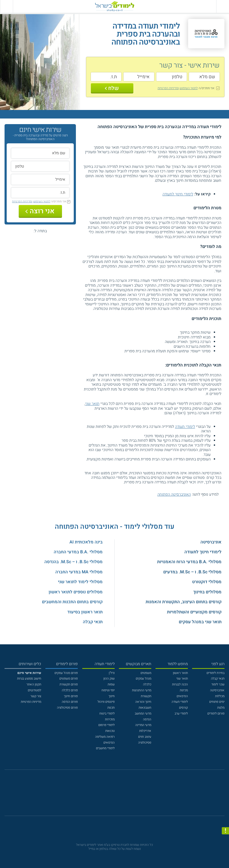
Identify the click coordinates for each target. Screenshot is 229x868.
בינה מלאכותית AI (86, 542)
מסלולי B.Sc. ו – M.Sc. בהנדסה (73, 562)
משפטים (146, 673)
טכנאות (110, 731)
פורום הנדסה (70, 702)
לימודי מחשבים (105, 748)
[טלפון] (172, 77)
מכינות (184, 690)
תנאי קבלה (93, 622)
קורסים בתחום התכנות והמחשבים (72, 602)
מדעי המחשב (143, 713)
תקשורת (146, 696)
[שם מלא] (204, 77)
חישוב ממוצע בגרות (29, 678)
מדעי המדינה (143, 725)
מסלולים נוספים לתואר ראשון (76, 592)
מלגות (221, 708)
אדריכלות (145, 731)
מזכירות (110, 719)
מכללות (220, 696)
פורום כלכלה (70, 690)
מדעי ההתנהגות (142, 690)
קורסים (183, 708)
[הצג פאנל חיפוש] (6, 6)
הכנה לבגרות (180, 684)
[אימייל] (139, 77)
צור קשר (36, 696)
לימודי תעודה (185, 427)
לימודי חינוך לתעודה (178, 194)
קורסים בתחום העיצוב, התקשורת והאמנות (184, 602)
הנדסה (147, 719)
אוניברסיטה (211, 542)
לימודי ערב (181, 713)
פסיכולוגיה (145, 743)
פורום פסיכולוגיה (67, 708)
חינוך (112, 696)
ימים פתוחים (217, 702)
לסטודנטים (34, 690)
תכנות (111, 708)
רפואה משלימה (105, 737)
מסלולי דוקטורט (207, 582)
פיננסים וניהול (106, 702)
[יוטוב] (120, 795)
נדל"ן (112, 673)
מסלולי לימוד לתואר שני (80, 582)
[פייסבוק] (111, 795)
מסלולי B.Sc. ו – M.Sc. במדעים (192, 572)
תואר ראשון (180, 673)
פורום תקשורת (69, 684)
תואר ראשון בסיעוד (85, 612)
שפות (111, 684)
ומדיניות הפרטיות (168, 88)
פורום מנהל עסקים (66, 673)
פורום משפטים (69, 678)
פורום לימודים (216, 713)
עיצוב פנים (145, 737)
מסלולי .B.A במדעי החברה (78, 552)
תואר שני (92, 404)
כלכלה (147, 684)
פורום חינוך (71, 696)
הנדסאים (182, 696)
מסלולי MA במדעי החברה (79, 572)
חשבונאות (145, 708)
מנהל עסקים (143, 678)
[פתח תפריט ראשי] (223, 6)
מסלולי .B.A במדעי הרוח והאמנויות (189, 562)
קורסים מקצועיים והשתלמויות (194, 612)
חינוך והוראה (143, 702)
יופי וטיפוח (108, 690)
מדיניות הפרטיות (31, 702)
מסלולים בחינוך (207, 592)
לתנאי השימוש (189, 88)
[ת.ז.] (106, 77)
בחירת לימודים (216, 673)
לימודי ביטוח (107, 713)
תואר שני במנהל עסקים (200, 622)
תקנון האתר (34, 684)
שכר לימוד (218, 684)
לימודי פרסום (106, 725)
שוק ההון (109, 678)
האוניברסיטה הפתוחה (174, 494)
